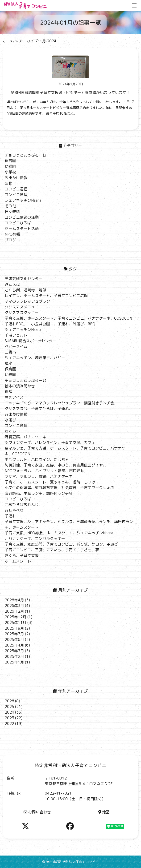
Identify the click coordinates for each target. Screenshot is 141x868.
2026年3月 (14, 606)
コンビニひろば (18, 223)
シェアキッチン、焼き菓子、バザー (35, 358)
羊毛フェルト (16, 335)
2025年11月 (16, 623)
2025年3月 (14, 651)
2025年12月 (16, 617)
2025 (9, 707)
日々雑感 (12, 212)
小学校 (10, 172)
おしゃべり (14, 510)
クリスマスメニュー (22, 307)
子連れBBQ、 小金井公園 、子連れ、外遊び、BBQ (50, 324)
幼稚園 (10, 166)
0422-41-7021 (58, 793)
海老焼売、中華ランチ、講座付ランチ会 (39, 493)
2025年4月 (14, 645)
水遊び (10, 420)
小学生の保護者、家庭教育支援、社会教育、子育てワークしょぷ (59, 488)
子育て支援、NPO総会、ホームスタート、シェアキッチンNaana (59, 533)
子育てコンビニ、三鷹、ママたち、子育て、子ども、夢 (52, 550)
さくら (10, 431)
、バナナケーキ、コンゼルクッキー (35, 538)
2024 (9, 712)
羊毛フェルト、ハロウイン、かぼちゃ (37, 459)
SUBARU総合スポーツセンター (31, 341)
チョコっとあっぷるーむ (25, 155)
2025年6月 (14, 639)
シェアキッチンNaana (23, 200)
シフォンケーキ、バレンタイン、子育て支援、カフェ (50, 442)
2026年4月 (14, 600)
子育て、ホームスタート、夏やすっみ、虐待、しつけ (50, 482)
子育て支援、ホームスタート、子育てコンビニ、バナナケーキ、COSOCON (68, 318)
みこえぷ (12, 284)
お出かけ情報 (16, 178)
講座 (8, 363)
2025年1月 (14, 662)
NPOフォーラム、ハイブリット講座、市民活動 (44, 471)
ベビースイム (16, 346)
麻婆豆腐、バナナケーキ (25, 437)
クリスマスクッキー (22, 313)
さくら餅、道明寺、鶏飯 (25, 290)
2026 (9, 701)
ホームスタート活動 (22, 229)
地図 (104, 812)
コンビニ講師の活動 (22, 217)
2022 (9, 723)
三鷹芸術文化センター (24, 279)
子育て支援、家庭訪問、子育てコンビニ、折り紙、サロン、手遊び (61, 544)
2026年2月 (14, 611)
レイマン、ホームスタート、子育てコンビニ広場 (46, 296)
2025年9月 (14, 628)
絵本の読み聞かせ (20, 386)
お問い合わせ (37, 812)
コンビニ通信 (16, 189)
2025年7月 (14, 634)
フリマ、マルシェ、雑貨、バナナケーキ (39, 476)
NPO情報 (12, 234)
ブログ (10, 240)
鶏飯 (8, 392)
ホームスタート (18, 561)
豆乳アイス (14, 397)
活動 (8, 183)
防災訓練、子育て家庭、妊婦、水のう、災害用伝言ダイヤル (56, 465)
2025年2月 (14, 656)
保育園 (10, 161)
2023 (9, 718)
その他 (10, 206)
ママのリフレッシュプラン (27, 301)
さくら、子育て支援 (22, 555)
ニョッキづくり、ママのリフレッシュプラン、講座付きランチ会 (59, 403)
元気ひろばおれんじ (22, 505)
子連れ (10, 516)
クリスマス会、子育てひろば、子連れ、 (39, 409)
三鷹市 (10, 352)
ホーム (8, 41)
